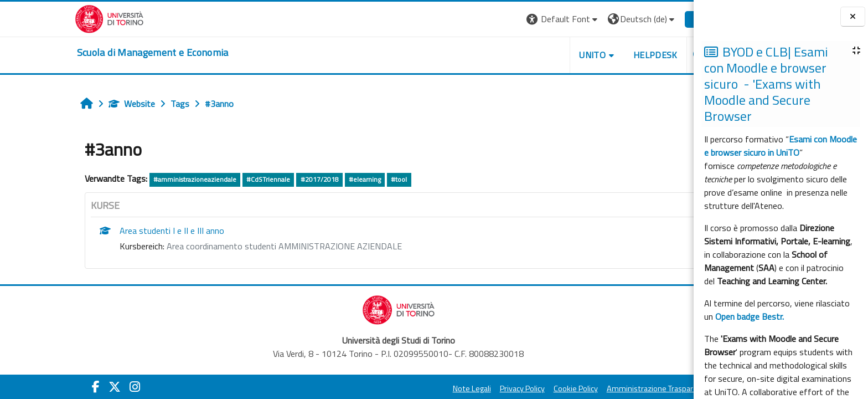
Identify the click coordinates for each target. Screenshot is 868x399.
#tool (347, 179)
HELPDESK (604, 55)
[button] (512, 19)
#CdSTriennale (217, 179)
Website (80, 104)
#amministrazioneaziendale (143, 179)
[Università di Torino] (58, 18)
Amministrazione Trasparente (607, 388)
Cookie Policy (524, 388)
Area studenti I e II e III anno (120, 231)
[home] (101, 53)
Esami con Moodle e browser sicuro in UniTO (781, 146)
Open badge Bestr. (750, 316)
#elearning (313, 179)
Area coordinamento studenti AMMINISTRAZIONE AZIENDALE (233, 246)
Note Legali (420, 388)
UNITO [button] (541, 55)
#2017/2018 (268, 179)
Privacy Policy (471, 388)
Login (652, 19)
